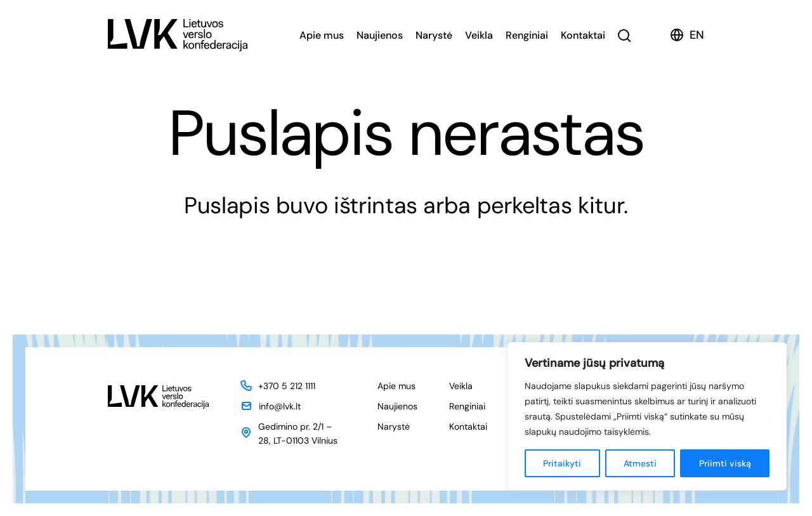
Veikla (479, 35)
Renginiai (527, 35)
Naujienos (380, 35)
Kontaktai (583, 35)
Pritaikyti (562, 463)
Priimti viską (725, 463)
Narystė (434, 35)
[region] (647, 416)
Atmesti (640, 463)
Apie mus (322, 35)
